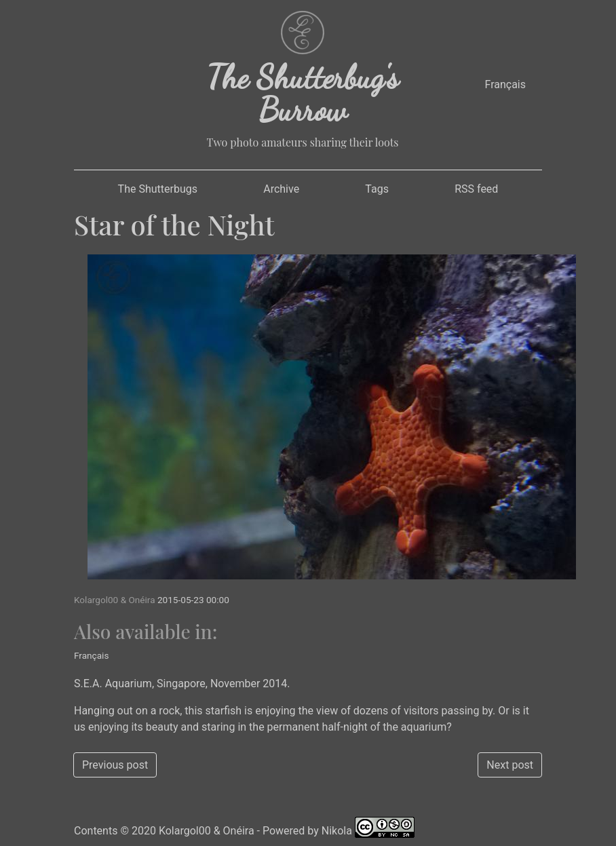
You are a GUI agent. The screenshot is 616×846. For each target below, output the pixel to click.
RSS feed (476, 189)
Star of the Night (174, 224)
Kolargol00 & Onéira (207, 831)
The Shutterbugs (158, 189)
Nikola (337, 831)
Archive (281, 189)
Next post (510, 765)
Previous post (115, 765)
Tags (377, 189)
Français (505, 84)
